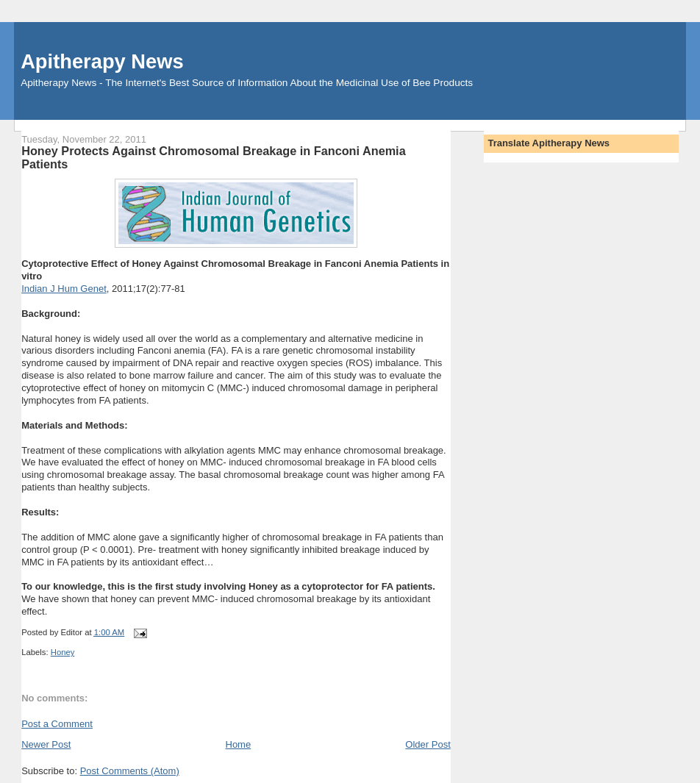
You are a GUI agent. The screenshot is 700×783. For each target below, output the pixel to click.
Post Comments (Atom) (130, 771)
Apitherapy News (102, 61)
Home (239, 744)
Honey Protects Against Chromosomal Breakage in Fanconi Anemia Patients (214, 157)
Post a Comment (57, 724)
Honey (63, 652)
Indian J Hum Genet (64, 289)
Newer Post (46, 744)
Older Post (428, 744)
